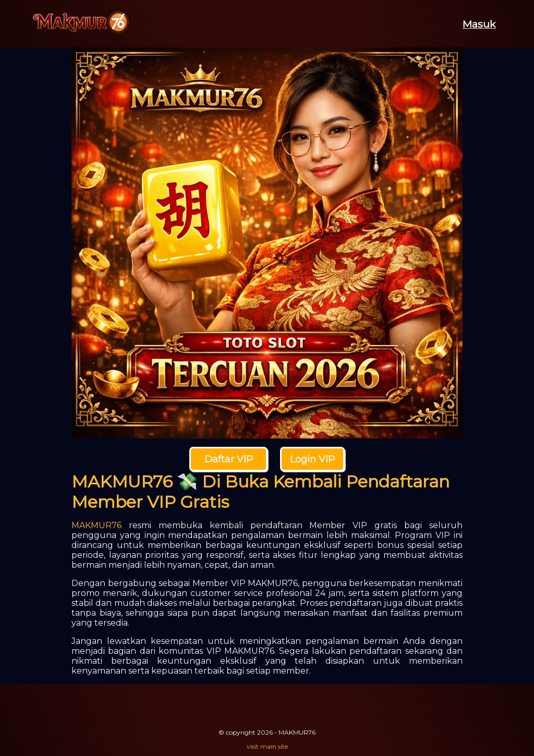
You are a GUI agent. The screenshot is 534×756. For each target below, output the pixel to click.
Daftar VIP (229, 459)
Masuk (479, 24)
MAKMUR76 (96, 525)
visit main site (267, 746)
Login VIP (312, 459)
